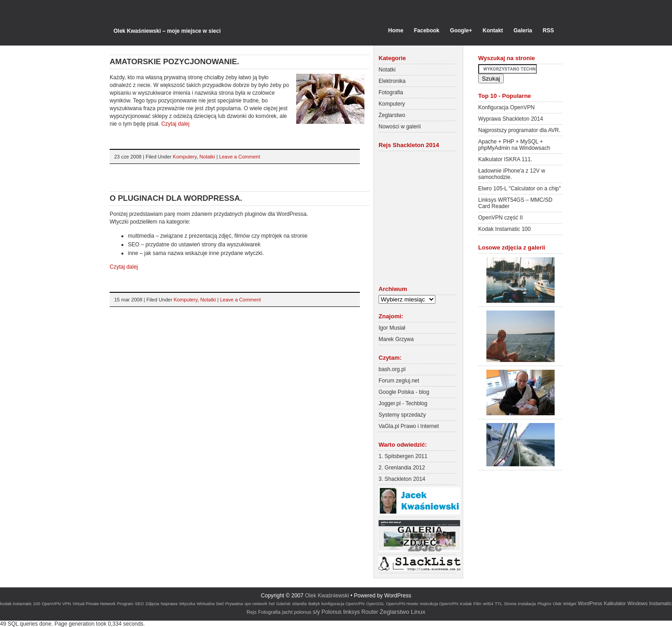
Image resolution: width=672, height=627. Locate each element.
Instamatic (661, 603)
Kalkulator (615, 603)
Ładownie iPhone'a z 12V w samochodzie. (512, 174)
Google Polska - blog (404, 392)
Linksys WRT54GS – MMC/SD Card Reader (515, 203)
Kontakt (493, 31)
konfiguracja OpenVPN (343, 604)
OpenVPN (51, 604)
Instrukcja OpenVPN (439, 604)
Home (396, 31)
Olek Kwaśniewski (327, 596)
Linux (418, 612)
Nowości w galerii (400, 127)
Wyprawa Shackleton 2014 (511, 119)
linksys (351, 612)
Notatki (207, 157)
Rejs (252, 612)
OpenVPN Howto (402, 604)
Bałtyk (314, 604)
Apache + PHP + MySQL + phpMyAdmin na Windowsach (514, 145)
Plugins (544, 604)
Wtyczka (187, 604)
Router (370, 612)
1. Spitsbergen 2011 (403, 456)
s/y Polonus (327, 612)
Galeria (523, 31)
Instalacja (527, 604)
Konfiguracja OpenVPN (506, 107)
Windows (637, 603)
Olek (557, 604)
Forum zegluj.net (399, 381)
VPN (67, 604)
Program (125, 604)
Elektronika (392, 81)
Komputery (185, 157)
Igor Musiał (392, 328)
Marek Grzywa (396, 339)
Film (477, 604)
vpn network (256, 604)
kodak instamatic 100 (20, 604)
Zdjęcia (152, 604)
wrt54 (488, 604)
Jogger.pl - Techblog (403, 403)
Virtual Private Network (94, 604)
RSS (548, 31)
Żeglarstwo (392, 115)
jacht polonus (297, 612)
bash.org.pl (392, 369)
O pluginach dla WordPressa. (176, 198)
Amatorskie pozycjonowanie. (174, 62)
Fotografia (391, 92)
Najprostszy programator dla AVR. (519, 130)
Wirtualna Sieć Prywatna (220, 604)
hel (272, 604)
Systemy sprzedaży (402, 415)
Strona (510, 604)
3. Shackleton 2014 (402, 479)
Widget (570, 604)
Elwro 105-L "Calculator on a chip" (520, 189)
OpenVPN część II (500, 218)
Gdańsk (283, 604)
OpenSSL (375, 604)
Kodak (466, 604)
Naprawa (169, 604)
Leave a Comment (240, 157)
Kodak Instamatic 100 (504, 229)
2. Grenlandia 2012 (402, 468)
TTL (499, 604)
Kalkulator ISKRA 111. (505, 159)
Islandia (299, 604)
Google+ (461, 31)
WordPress (590, 603)
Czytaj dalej (175, 124)
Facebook (427, 31)
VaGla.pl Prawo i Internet (409, 426)
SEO (139, 604)
